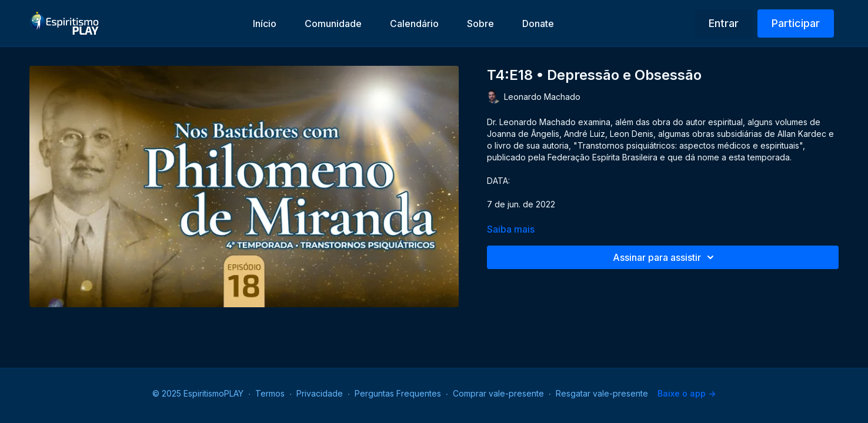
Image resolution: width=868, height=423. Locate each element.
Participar (796, 23)
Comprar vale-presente (498, 393)
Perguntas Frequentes (398, 393)
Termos (270, 393)
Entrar (724, 23)
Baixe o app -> (687, 393)
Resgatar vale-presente (602, 393)
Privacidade (320, 393)
